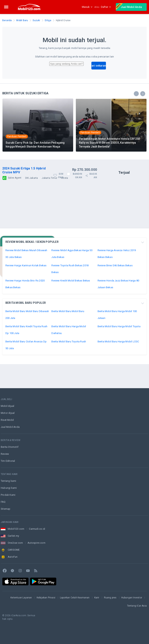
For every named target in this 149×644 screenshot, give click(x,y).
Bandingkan (77, 200)
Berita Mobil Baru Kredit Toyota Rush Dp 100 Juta (26, 354)
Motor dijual (8, 413)
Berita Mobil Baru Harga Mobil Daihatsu (69, 354)
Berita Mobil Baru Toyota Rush (69, 366)
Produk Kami (8, 495)
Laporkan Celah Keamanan (75, 598)
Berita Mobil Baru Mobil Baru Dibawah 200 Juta (27, 339)
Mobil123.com (16, 529)
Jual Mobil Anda (129, 7)
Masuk (87, 7)
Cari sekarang (99, 90)
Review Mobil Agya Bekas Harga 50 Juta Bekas (72, 278)
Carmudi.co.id (37, 529)
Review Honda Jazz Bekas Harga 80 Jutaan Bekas (118, 308)
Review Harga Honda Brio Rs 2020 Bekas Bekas (25, 308)
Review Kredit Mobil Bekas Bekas (71, 305)
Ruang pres (110, 598)
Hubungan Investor (132, 598)
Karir (97, 598)
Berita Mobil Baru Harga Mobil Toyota (119, 350)
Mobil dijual (7, 406)
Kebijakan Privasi (46, 598)
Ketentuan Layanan (21, 598)
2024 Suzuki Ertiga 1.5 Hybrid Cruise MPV (24, 194)
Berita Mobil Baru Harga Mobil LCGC (118, 366)
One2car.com (15, 543)
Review (5, 454)
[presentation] (136, 118)
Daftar (106, 7)
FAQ (3, 502)
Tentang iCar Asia (137, 606)
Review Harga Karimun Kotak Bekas (26, 289)
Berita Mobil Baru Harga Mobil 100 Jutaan (117, 339)
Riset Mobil (7, 420)
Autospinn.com (36, 543)
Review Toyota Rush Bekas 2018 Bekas (70, 293)
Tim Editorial (8, 461)
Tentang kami (8, 481)
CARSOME (14, 550)
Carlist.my (13, 536)
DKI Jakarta (32, 202)
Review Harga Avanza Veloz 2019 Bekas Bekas (117, 278)
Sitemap (6, 509)
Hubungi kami (9, 488)
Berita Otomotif (10, 447)
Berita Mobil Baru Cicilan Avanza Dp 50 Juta (26, 369)
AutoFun (13, 557)
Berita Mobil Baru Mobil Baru (68, 335)
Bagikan (91, 200)
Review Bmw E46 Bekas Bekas (115, 289)
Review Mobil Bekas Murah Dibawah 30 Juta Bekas (26, 278)
